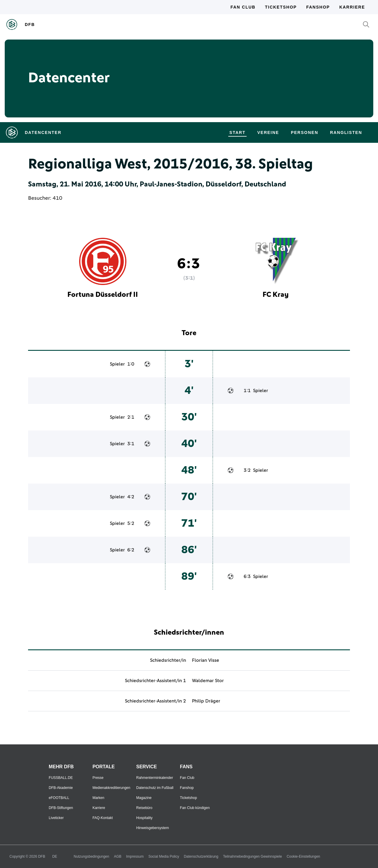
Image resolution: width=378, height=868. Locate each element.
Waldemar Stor (208, 681)
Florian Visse (206, 660)
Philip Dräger (206, 701)
